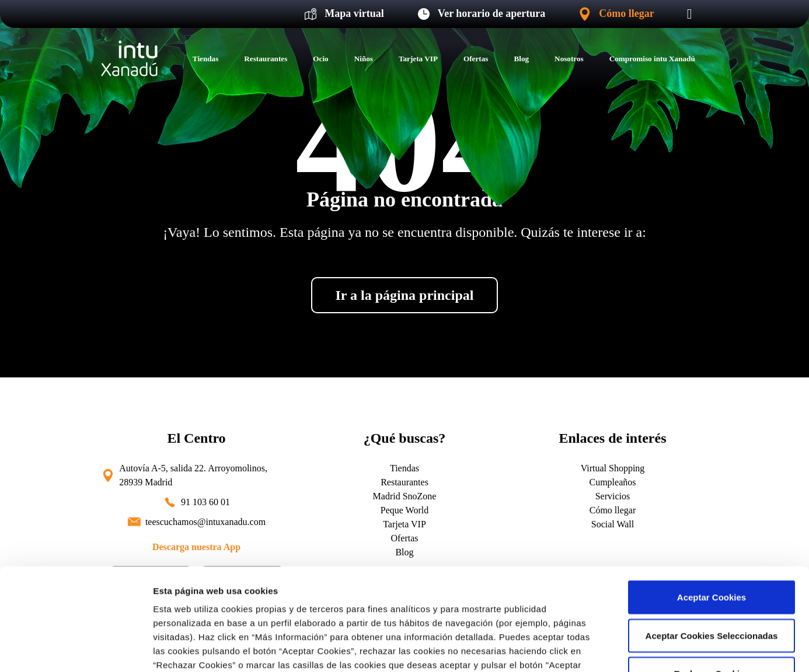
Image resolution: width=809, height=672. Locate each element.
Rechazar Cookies (711, 578)
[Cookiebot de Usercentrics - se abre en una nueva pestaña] (76, 649)
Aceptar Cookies (712, 501)
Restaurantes (266, 59)
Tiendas (205, 59)
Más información (188, 649)
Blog (521, 59)
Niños (364, 59)
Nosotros (569, 59)
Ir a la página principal (405, 295)
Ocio (320, 59)
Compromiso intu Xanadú (652, 59)
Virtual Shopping (613, 468)
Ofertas (476, 59)
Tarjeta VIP (418, 59)
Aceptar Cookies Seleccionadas (712, 540)
